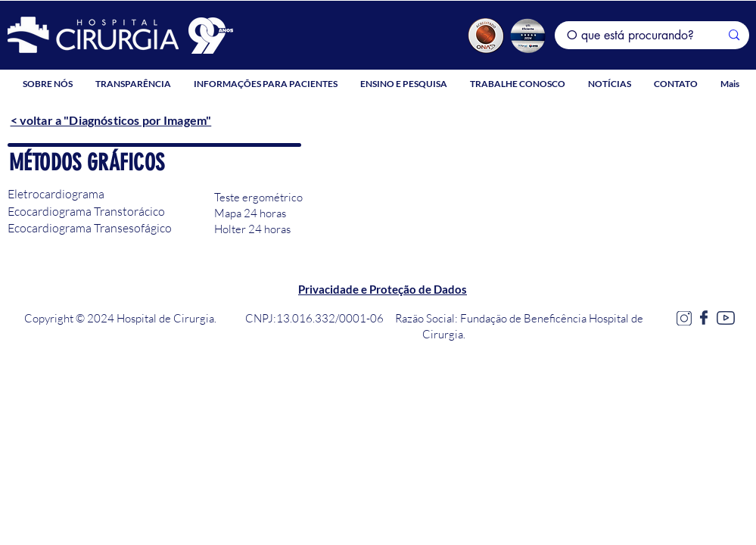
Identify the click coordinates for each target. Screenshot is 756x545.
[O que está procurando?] (632, 36)
